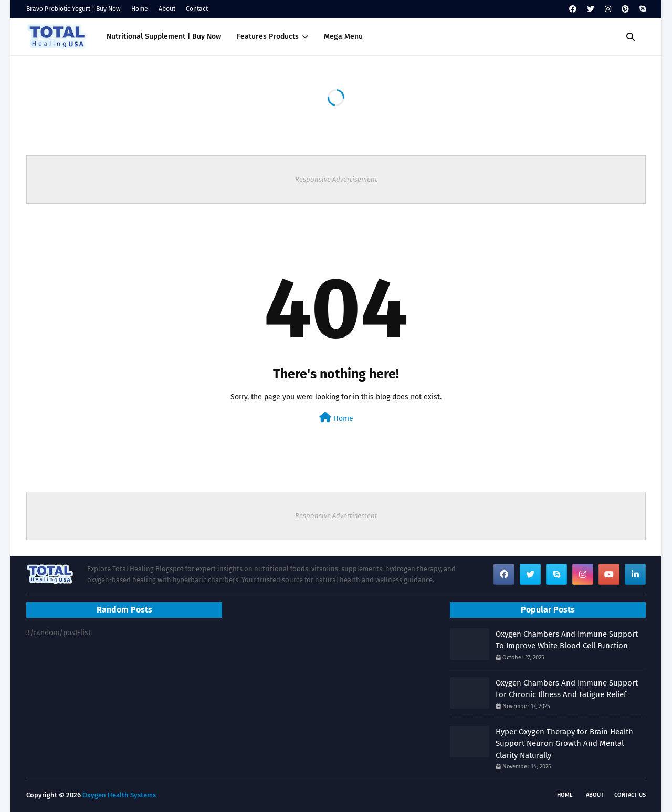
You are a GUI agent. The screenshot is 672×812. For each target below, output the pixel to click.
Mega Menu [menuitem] (343, 36)
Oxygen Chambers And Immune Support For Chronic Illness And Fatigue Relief (567, 689)
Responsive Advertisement (336, 179)
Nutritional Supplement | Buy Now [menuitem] (164, 36)
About (167, 9)
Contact (197, 9)
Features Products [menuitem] (268, 36)
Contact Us (630, 795)
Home (140, 9)
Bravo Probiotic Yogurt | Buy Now (73, 9)
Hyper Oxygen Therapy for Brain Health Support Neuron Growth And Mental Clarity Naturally (564, 744)
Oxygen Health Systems (119, 795)
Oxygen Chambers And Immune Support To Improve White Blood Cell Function (567, 640)
